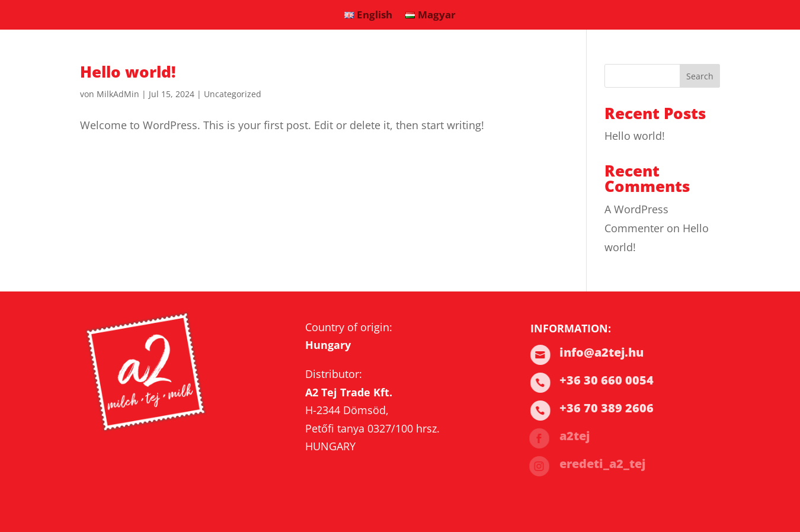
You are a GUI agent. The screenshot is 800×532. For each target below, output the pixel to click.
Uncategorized (233, 94)
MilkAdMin (118, 94)
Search (700, 76)
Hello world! (128, 72)
